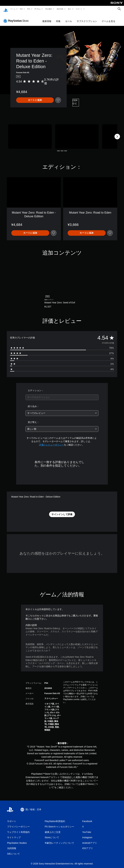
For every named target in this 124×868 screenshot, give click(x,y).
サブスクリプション (87, 18)
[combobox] (62, 394)
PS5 (21, 9)
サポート (79, 9)
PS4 (29, 9)
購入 (70, 9)
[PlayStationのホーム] (6, 9)
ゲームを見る (108, 18)
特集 (58, 18)
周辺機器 (49, 9)
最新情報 (60, 9)
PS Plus (38, 9)
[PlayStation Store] (17, 18)
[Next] (117, 133)
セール (69, 18)
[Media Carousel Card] (30, 133)
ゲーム (13, 9)
